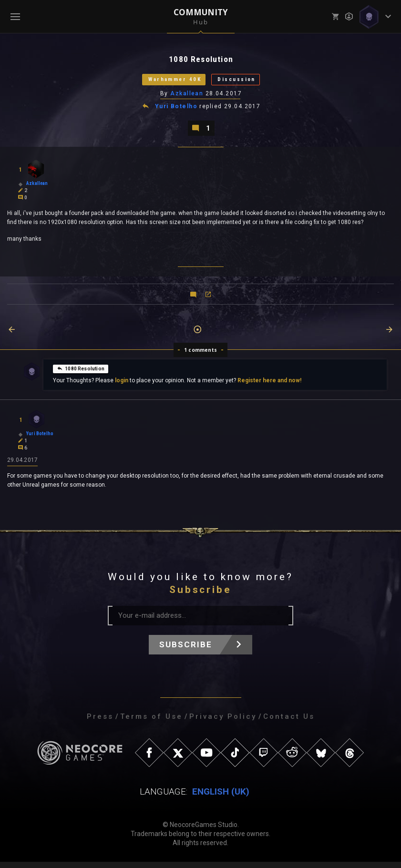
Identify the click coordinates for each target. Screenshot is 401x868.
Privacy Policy (223, 723)
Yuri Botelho (177, 111)
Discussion (246, 82)
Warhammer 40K (168, 82)
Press (100, 723)
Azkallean (187, 97)
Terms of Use (151, 723)
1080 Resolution (81, 374)
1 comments (200, 355)
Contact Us (289, 723)
